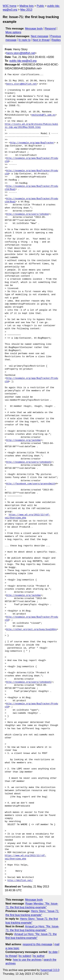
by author (39, 956)
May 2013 (26, 10)
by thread (11, 956)
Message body (34, 29)
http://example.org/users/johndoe (27, 214)
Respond (50, 29)
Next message (40, 36)
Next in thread (41, 40)
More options (13, 32)
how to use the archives (27, 960)
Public (40, 6)
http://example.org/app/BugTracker (32, 143)
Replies (56, 40)
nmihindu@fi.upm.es (43, 115)
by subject (25, 956)
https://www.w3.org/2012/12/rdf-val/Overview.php (25, 857)
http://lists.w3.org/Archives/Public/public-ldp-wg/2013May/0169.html (31, 126)
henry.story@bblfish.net (21, 53)
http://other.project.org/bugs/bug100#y (31, 629)
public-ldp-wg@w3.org (23, 61)
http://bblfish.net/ (20, 880)
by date (53, 952)
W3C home (10, 6)
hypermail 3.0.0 (50, 970)
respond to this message (37, 944)
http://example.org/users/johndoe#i (29, 462)
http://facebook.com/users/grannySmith (31, 484)
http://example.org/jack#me (23, 440)
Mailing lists (27, 6)
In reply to (25, 40)
